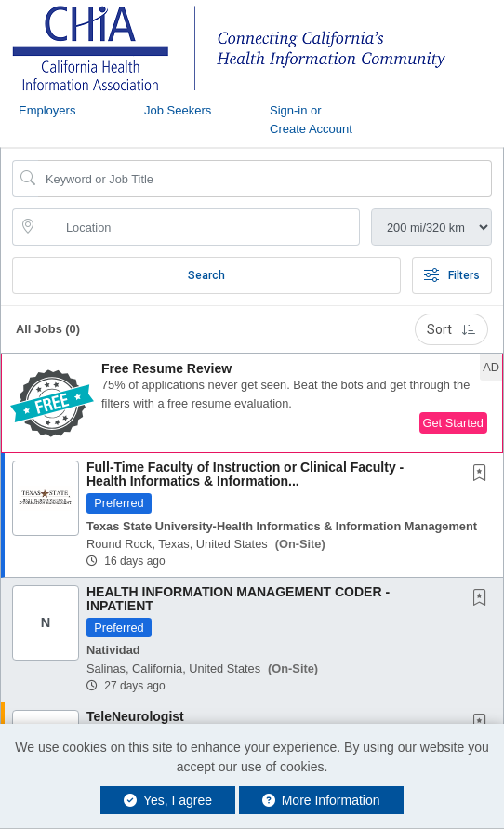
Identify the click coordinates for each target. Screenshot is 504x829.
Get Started (453, 423)
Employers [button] (47, 110)
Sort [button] (451, 329)
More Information (321, 800)
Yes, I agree (168, 800)
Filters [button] (452, 275)
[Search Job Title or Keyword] (265, 179)
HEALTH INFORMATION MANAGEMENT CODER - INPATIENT (238, 599)
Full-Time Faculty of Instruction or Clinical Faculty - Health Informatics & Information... (245, 474)
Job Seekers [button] (178, 110)
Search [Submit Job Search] (206, 275)
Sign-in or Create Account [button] (311, 120)
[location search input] (199, 227)
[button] (252, 403)
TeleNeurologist (135, 716)
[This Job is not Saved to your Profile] (484, 475)
